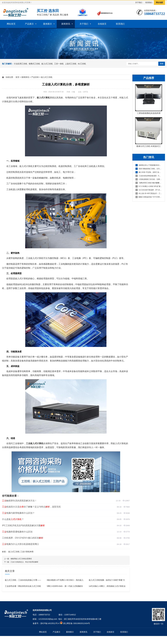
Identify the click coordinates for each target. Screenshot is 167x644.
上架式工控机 (71, 64)
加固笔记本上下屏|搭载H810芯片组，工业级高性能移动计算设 (149, 165)
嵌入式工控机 (47, 64)
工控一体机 (59, 64)
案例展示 (48, 24)
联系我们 (149, 3)
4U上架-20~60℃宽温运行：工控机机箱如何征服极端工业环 (149, 193)
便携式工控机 (34, 64)
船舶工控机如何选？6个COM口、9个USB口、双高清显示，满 (149, 197)
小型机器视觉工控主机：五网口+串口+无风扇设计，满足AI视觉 (149, 179)
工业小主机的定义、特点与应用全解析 (24, 562)
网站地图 (159, 3)
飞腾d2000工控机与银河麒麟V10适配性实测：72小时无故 (149, 183)
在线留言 (102, 24)
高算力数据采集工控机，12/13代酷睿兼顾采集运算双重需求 (149, 169)
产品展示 (29, 24)
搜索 (162, 64)
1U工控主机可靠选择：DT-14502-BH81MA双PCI (149, 190)
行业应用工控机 (21, 64)
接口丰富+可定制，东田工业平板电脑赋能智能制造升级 (149, 172)
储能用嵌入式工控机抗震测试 (21, 559)
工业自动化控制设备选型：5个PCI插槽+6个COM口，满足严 (149, 176)
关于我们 (139, 3)
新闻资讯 (66, 24)
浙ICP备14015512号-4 (50, 623)
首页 (17, 77)
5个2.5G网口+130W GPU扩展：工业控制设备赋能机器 (149, 186)
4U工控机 (82, 64)
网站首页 (11, 24)
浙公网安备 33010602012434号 (77, 623)
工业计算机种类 (27, 552)
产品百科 (35, 77)
